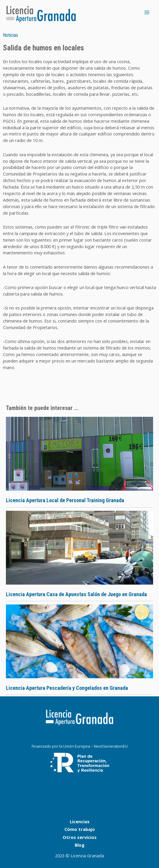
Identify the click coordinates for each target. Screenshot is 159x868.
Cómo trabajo (80, 829)
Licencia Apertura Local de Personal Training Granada (65, 500)
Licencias (80, 821)
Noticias (10, 35)
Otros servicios (80, 837)
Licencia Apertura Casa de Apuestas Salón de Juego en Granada (76, 594)
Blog (80, 845)
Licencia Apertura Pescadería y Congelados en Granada (67, 688)
